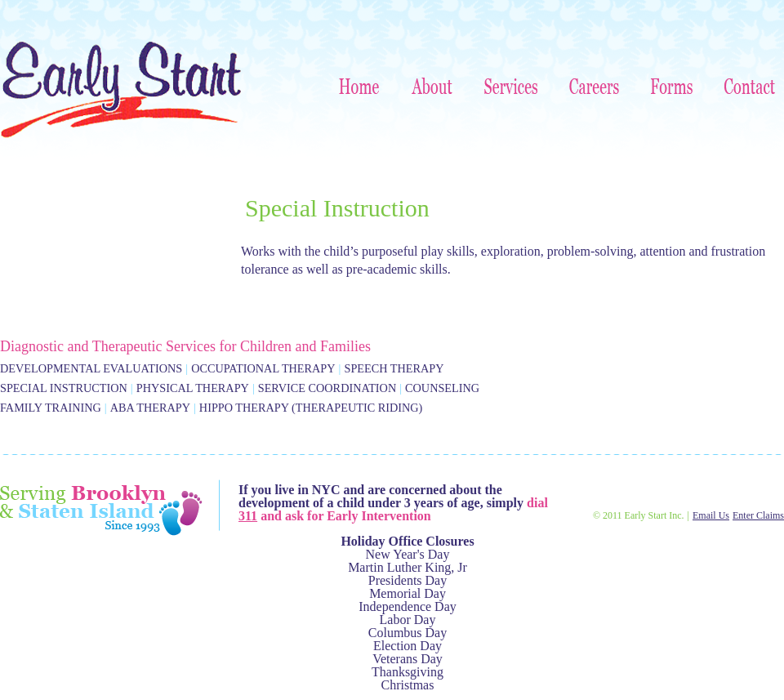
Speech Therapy (394, 368)
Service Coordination (327, 388)
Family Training (51, 408)
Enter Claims (758, 515)
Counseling (442, 388)
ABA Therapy (150, 408)
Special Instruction (64, 388)
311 (248, 516)
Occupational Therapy (263, 368)
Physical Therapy (193, 388)
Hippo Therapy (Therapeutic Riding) (311, 408)
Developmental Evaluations (91, 368)
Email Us (711, 515)
